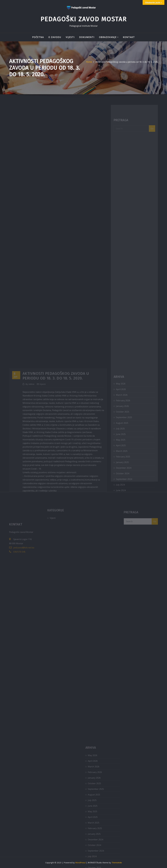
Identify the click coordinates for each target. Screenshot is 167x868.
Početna (38, 37)
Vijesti (70, 37)
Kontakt (129, 37)
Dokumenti (87, 37)
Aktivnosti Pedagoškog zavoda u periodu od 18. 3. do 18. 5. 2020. (127, 65)
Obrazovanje (109, 37)
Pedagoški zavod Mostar (84, 19)
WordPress (80, 863)
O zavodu (55, 37)
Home (89, 65)
